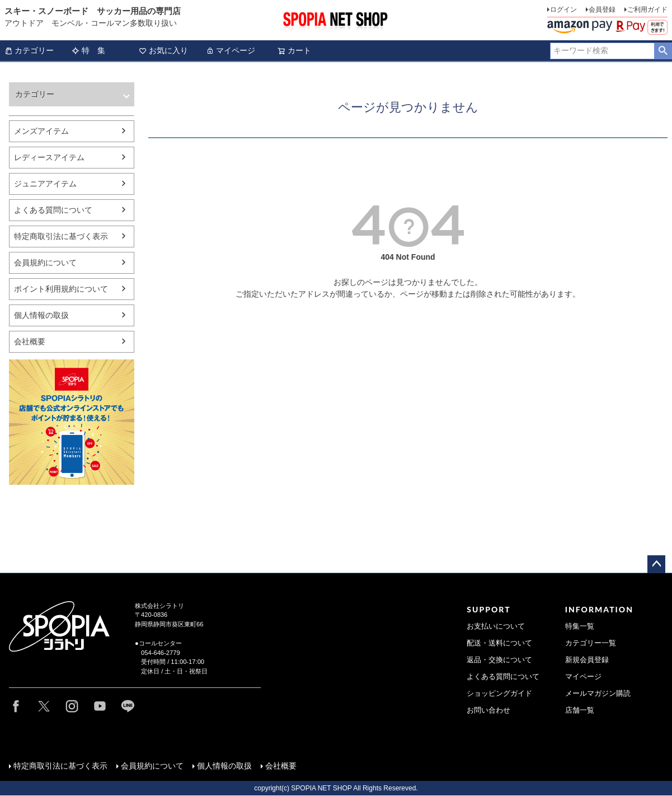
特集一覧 (580, 626)
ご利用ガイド (647, 10)
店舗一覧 (580, 710)
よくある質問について (53, 210)
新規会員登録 (587, 660)
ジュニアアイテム (45, 184)
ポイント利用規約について (61, 289)
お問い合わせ (488, 710)
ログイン (563, 10)
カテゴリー (29, 50)
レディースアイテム (49, 157)
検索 (663, 51)
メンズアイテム (41, 131)
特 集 (88, 50)
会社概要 (30, 341)
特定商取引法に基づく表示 (61, 236)
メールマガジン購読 (598, 694)
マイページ (231, 50)
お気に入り (163, 50)
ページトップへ (656, 564)
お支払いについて (496, 626)
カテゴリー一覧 (591, 643)
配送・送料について (499, 643)
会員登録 (602, 10)
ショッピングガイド (499, 694)
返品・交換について (499, 660)
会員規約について (45, 263)
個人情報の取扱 (41, 315)
